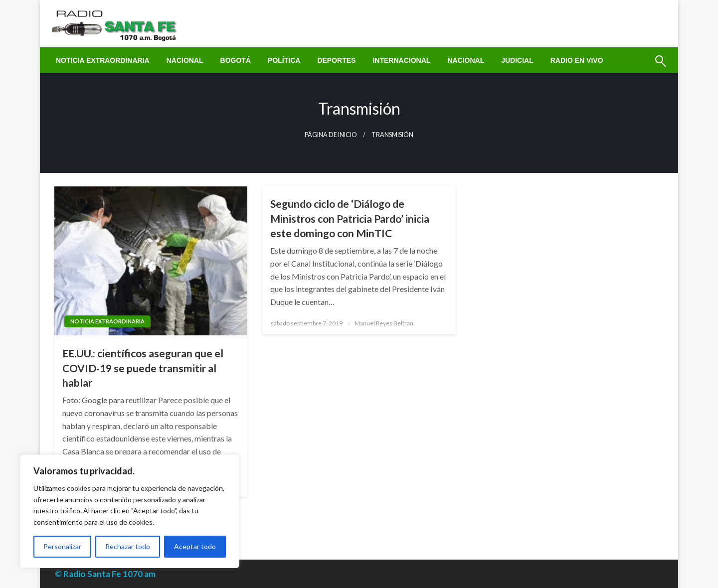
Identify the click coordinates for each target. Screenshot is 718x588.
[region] (130, 511)
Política (284, 60)
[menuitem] (103, 60)
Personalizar (62, 546)
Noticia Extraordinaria (103, 60)
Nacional (185, 60)
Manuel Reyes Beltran (384, 323)
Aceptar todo (195, 546)
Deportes (336, 60)
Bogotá (236, 60)
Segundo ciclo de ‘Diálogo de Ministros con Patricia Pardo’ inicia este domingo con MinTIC (350, 218)
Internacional (401, 60)
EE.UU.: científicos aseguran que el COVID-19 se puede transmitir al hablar (143, 368)
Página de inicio (331, 135)
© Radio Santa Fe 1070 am (105, 574)
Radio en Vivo (577, 60)
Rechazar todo (128, 546)
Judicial (517, 60)
